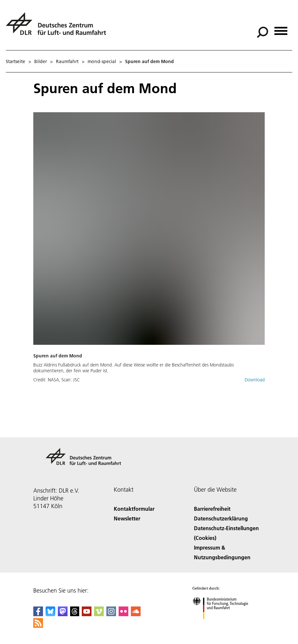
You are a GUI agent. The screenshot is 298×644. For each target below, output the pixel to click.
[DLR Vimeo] (99, 614)
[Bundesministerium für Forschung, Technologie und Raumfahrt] (224, 625)
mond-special (102, 61)
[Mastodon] (63, 614)
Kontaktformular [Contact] (134, 509)
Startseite (16, 61)
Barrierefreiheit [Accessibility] (212, 509)
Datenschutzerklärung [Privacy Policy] (221, 518)
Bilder (41, 61)
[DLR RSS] (38, 626)
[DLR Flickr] (123, 614)
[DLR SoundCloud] (136, 614)
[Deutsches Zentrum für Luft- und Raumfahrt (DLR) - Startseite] (59, 27)
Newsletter (127, 518)
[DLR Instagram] (111, 614)
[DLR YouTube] (87, 614)
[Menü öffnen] (281, 29)
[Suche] (262, 32)
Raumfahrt (67, 61)
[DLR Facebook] (38, 614)
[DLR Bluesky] (50, 614)
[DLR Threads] (75, 614)
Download (255, 380)
